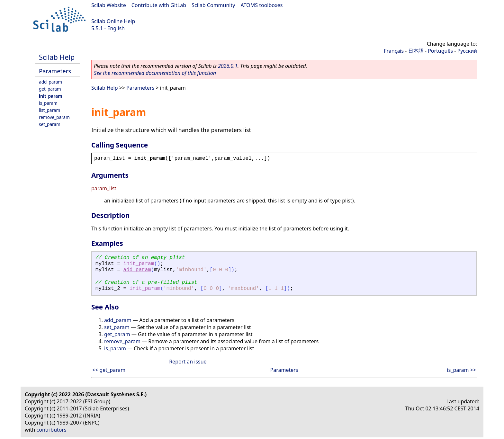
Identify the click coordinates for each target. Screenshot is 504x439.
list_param (50, 110)
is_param (48, 103)
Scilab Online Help (113, 21)
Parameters (55, 71)
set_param (50, 124)
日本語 (416, 51)
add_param (50, 82)
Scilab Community (213, 5)
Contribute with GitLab (159, 5)
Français (394, 51)
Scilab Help (57, 57)
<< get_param (109, 370)
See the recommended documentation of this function (155, 73)
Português (440, 51)
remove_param (54, 117)
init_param (50, 96)
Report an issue (188, 362)
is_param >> (462, 370)
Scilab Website (109, 5)
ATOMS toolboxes (262, 5)
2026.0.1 (228, 66)
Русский (467, 51)
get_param (50, 89)
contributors (52, 430)
